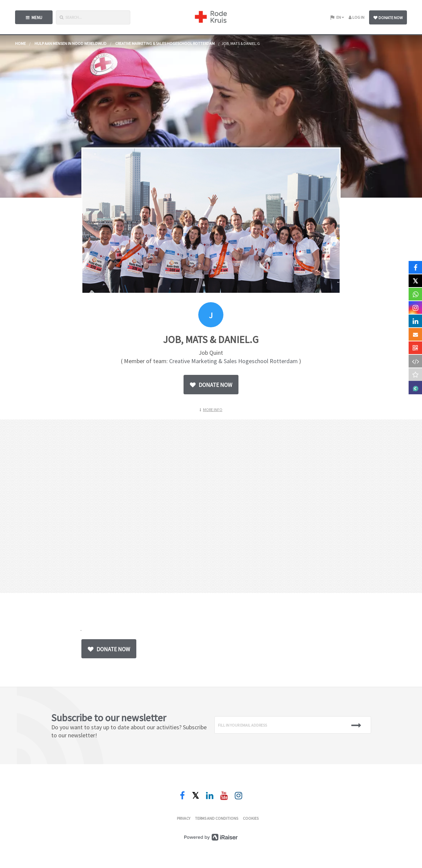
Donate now (388, 18)
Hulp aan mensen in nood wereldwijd (71, 43)
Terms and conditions (217, 818)
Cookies (251, 818)
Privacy (184, 818)
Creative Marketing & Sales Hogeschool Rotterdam (165, 43)
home (20, 43)
